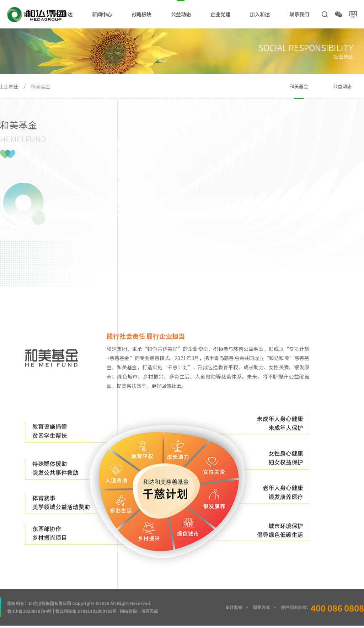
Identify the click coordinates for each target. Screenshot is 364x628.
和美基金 (41, 86)
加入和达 (260, 14)
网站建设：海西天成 (139, 611)
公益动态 (181, 14)
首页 (28, 14)
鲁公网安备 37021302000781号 (86, 611)
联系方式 (262, 608)
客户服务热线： (322, 608)
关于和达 (63, 14)
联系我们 (299, 14)
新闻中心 (102, 14)
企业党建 (220, 14)
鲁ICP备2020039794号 (30, 611)
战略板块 (141, 14)
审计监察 (234, 608)
